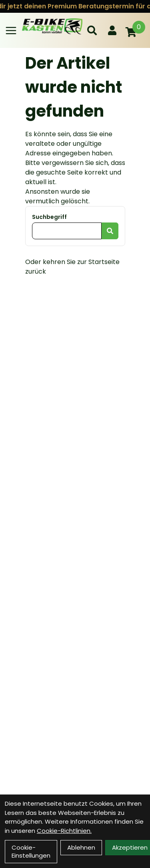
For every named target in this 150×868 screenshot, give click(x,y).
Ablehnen (81, 847)
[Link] (11, 31)
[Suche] (92, 30)
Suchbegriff (49, 217)
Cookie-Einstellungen (31, 851)
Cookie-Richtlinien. (64, 831)
